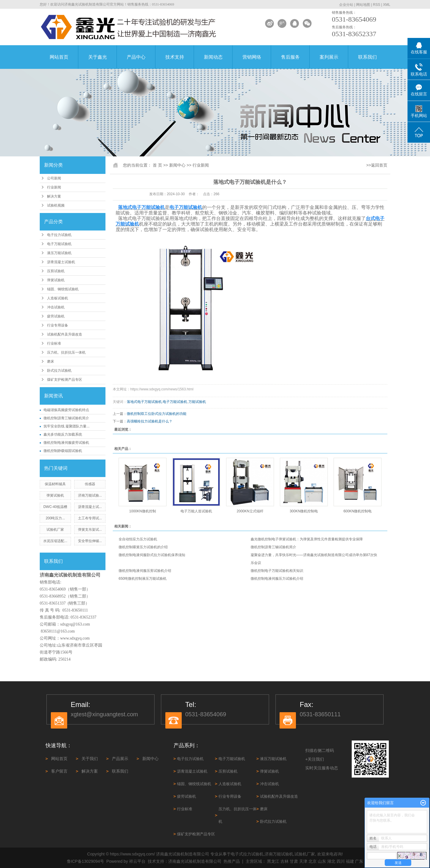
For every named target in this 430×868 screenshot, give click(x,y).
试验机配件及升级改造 (65, 334)
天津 (303, 861)
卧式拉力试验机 (59, 371)
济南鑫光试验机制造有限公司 (195, 861)
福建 (350, 861)
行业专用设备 (58, 325)
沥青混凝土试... (90, 507)
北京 (313, 861)
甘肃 (294, 861)
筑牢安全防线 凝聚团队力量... (66, 426)
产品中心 (136, 57)
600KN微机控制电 (358, 511)
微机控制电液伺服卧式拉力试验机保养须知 (152, 555)
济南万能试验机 (279, 854)
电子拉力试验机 (59, 235)
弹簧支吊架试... (90, 530)
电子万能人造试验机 (196, 511)
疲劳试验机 (56, 316)
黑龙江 (273, 861)
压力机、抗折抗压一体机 (66, 352)
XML (387, 5)
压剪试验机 (56, 271)
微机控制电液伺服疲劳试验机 (66, 443)
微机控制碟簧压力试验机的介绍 (143, 547)
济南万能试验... (90, 495)
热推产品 (232, 861)
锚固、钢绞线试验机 (63, 289)
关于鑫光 (98, 57)
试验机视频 (56, 205)
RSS (377, 5)
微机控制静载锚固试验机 (63, 451)
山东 (322, 861)
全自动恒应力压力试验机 (138, 539)
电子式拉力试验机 (247, 854)
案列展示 (329, 57)
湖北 (331, 861)
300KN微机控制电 (304, 511)
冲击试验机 (56, 307)
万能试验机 (197, 402)
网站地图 (363, 5)
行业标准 (54, 343)
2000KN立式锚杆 (250, 511)
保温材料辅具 (55, 484)
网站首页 (59, 57)
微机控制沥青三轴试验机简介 (66, 418)
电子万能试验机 (59, 244)
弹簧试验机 (56, 280)
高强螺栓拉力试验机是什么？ (150, 421)
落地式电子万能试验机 (144, 402)
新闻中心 (177, 165)
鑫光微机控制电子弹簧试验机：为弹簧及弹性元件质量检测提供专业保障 (307, 539)
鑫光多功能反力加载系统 (63, 434)
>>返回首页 (377, 165)
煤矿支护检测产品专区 (65, 380)
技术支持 (175, 57)
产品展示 (120, 759)
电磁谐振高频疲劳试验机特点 (66, 410)
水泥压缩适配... (55, 541)
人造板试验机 (58, 298)
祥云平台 (137, 861)
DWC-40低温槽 (55, 507)
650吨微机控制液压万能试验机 (143, 579)
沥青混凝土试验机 (61, 262)
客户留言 (59, 771)
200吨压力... (55, 518)
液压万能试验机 (59, 253)
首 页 (157, 165)
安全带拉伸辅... (90, 541)
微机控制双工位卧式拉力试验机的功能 (157, 414)
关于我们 (90, 759)
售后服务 (290, 57)
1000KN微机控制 (142, 511)
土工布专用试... (90, 518)
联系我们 (367, 57)
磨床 (51, 361)
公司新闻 (54, 178)
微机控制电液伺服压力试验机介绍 (277, 579)
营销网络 (252, 57)
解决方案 (54, 196)
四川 (341, 861)
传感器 (90, 484)
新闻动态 (213, 57)
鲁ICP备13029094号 (86, 861)
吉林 (285, 861)
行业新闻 (54, 187)
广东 (359, 861)
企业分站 (346, 5)
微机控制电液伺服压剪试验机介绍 (145, 571)
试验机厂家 (55, 530)
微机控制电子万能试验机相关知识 (277, 571)
